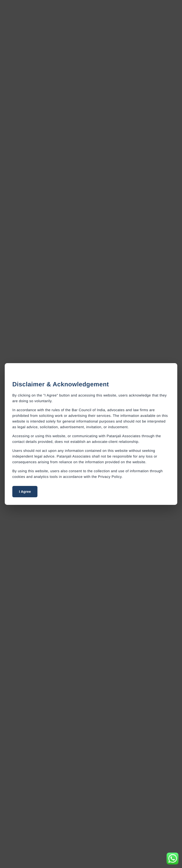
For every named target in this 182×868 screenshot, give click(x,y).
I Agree (25, 491)
